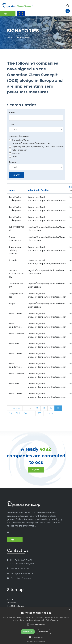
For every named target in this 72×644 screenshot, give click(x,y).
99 (11, 413)
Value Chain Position (19, 136)
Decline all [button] (44, 632)
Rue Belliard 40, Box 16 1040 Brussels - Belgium (22, 562)
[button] (36, 637)
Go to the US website (21, 578)
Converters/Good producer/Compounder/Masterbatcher (30, 142)
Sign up (8, 14)
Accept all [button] (28, 632)
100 (18, 413)
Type (12, 124)
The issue (12, 603)
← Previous (15, 408)
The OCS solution (15, 606)
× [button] (70, 610)
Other (13, 157)
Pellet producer (18, 150)
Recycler (15, 153)
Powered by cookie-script (36, 642)
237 (40, 413)
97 (51, 408)
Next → (49, 413)
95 (37, 408)
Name (12, 113)
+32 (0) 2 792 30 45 (20, 568)
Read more (55, 620)
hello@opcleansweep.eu (22, 573)
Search (17, 175)
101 (26, 413)
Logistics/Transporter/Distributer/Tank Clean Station (36, 147)
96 (44, 408)
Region (13, 162)
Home (10, 38)
